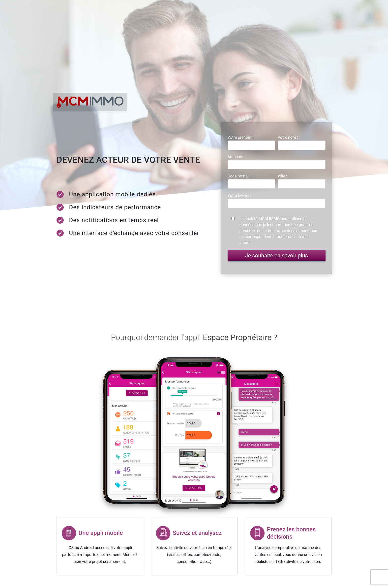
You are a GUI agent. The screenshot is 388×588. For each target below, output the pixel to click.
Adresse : (236, 157)
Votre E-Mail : (239, 195)
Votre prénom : (241, 137)
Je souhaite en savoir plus (276, 256)
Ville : (282, 176)
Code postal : (239, 176)
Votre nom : (288, 137)
